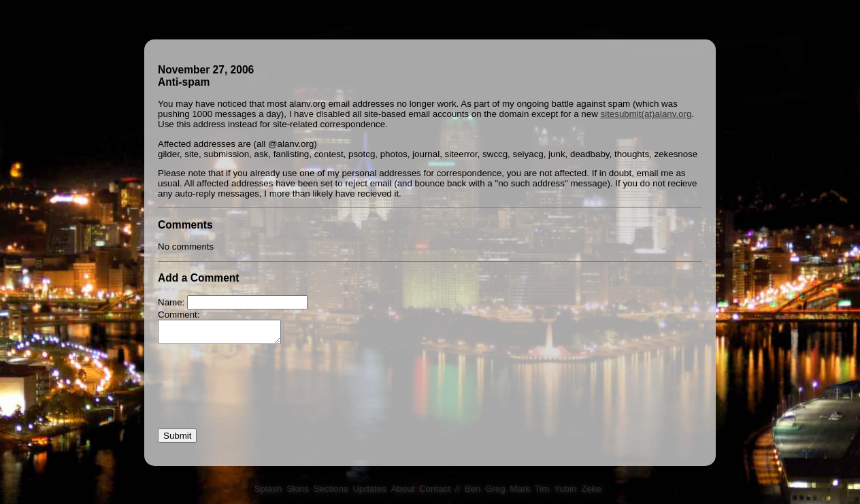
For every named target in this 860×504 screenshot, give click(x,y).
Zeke (591, 489)
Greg (495, 489)
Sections (330, 489)
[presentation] (261, 396)
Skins (298, 489)
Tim (542, 489)
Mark (520, 489)
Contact (435, 489)
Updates (369, 489)
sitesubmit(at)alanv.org (646, 114)
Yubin (565, 489)
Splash (268, 489)
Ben (473, 489)
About (402, 489)
